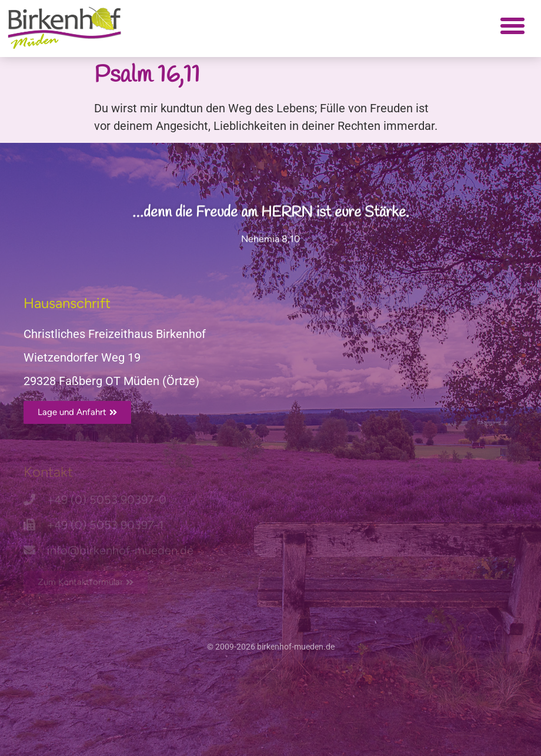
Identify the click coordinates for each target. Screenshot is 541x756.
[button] (512, 26)
